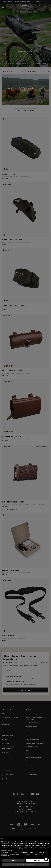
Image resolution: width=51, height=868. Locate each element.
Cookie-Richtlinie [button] (36, 845)
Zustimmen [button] (38, 860)
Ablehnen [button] (13, 860)
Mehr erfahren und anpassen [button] (25, 864)
